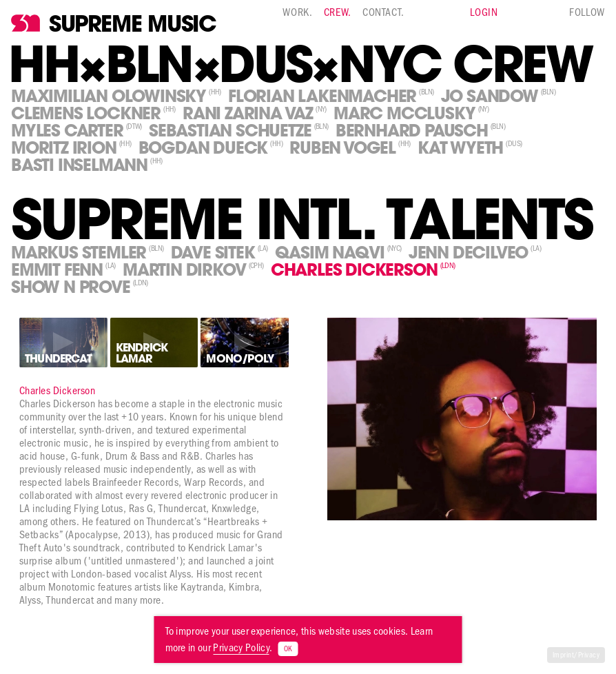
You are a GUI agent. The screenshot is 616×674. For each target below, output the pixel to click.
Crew (336, 12)
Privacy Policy (241, 647)
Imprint (563, 655)
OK (288, 649)
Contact (382, 12)
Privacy (589, 655)
